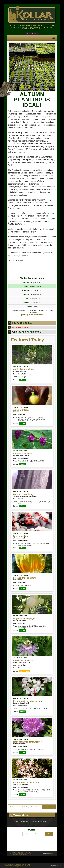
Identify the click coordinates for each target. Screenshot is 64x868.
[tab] (32, 323)
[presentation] (32, 842)
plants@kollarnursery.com (32, 315)
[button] (54, 38)
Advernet (52, 854)
